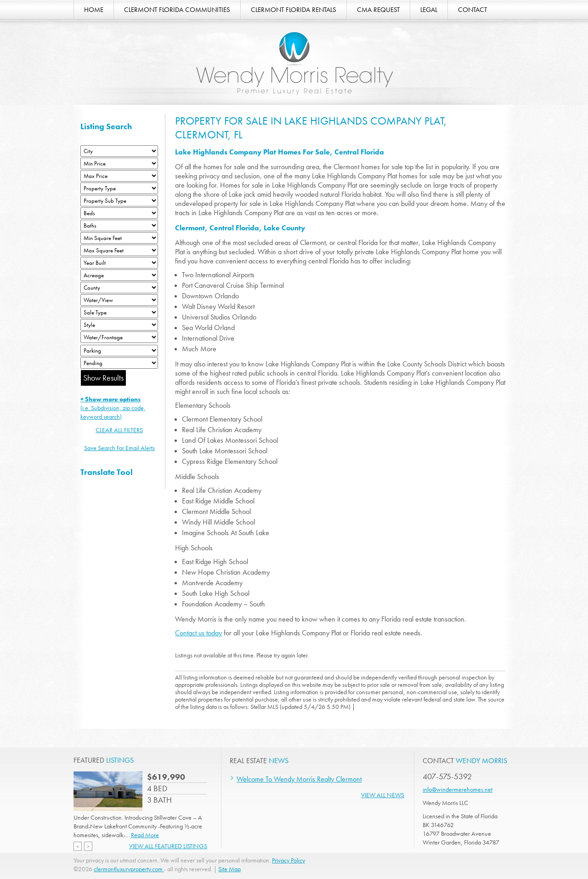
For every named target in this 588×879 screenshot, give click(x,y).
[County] (119, 288)
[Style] (119, 325)
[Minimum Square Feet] (119, 238)
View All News (383, 795)
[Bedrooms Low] (119, 213)
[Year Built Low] (119, 263)
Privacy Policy (288, 860)
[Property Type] (119, 188)
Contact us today (198, 633)
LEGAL (429, 10)
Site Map (229, 869)
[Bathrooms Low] (119, 225)
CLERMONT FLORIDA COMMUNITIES (177, 10)
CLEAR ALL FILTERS (119, 430)
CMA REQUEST (378, 10)
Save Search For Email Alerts (119, 448)
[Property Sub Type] (119, 201)
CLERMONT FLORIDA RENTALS (294, 10)
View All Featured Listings (168, 846)
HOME (94, 10)
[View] (119, 300)
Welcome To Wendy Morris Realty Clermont (299, 779)
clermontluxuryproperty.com (129, 869)
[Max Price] (119, 176)
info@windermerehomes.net (458, 789)
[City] (119, 151)
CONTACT (472, 10)
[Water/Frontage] (119, 337)
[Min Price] (119, 163)
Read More (145, 835)
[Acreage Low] (119, 275)
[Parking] (119, 351)
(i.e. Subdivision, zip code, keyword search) (113, 408)
